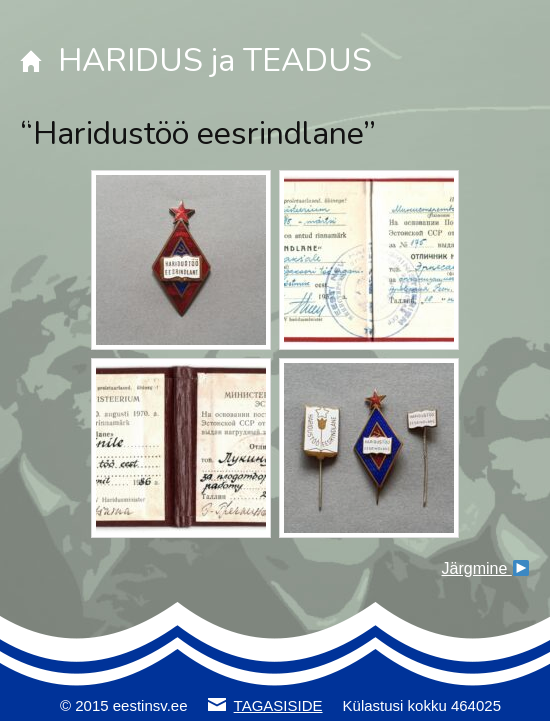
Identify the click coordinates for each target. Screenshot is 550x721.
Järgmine (485, 568)
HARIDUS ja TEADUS (215, 60)
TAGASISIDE (278, 705)
